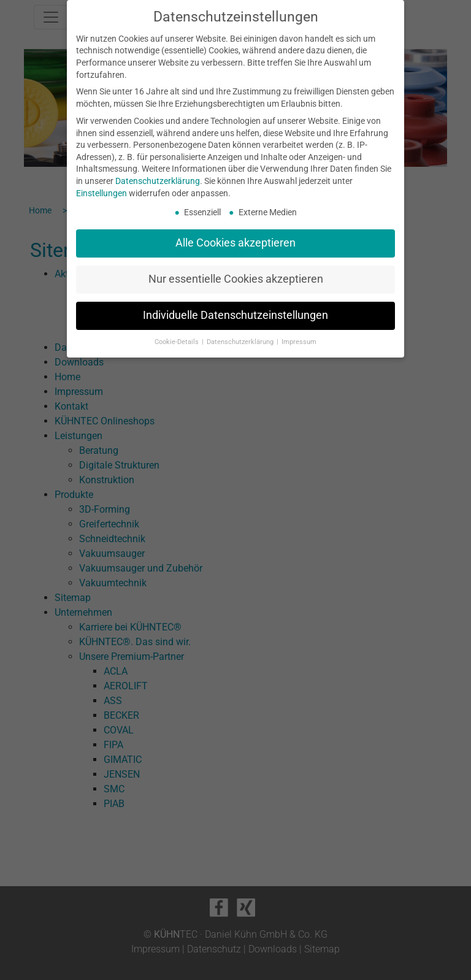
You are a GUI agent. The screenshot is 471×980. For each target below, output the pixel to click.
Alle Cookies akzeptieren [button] (235, 243)
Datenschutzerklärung (158, 181)
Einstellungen (101, 193)
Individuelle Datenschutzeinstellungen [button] (235, 315)
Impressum (299, 342)
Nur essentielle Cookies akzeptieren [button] (236, 279)
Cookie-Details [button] (178, 342)
